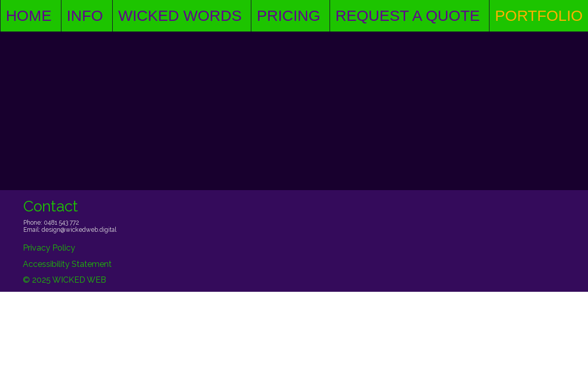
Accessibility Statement (67, 264)
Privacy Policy (49, 248)
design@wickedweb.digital (79, 230)
